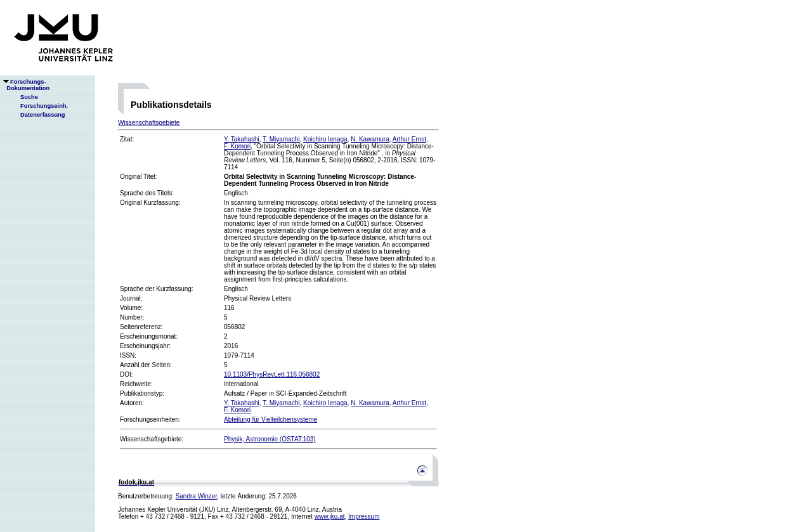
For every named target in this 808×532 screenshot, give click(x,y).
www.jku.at (330, 516)
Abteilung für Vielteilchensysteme (270, 419)
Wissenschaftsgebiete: (152, 439)
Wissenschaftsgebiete (149, 123)
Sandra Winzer (197, 496)
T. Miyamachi (281, 139)
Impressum (364, 516)
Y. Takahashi (242, 139)
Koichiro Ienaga (325, 139)
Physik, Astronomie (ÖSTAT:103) (270, 439)
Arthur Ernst (409, 139)
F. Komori (237, 146)
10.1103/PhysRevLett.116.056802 (272, 374)
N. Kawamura (370, 139)
